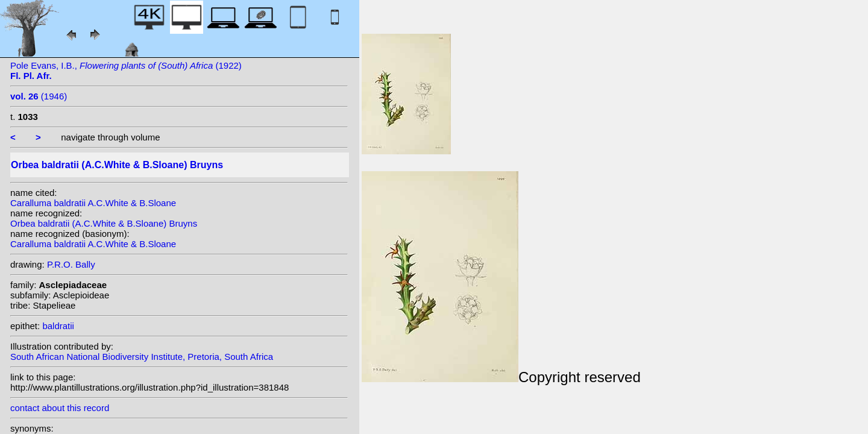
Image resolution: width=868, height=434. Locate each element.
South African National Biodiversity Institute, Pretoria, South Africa (142, 357)
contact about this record (60, 408)
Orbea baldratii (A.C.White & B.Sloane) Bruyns (104, 223)
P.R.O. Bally (71, 264)
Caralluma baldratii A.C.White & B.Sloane (93, 203)
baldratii (58, 326)
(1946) (39, 96)
